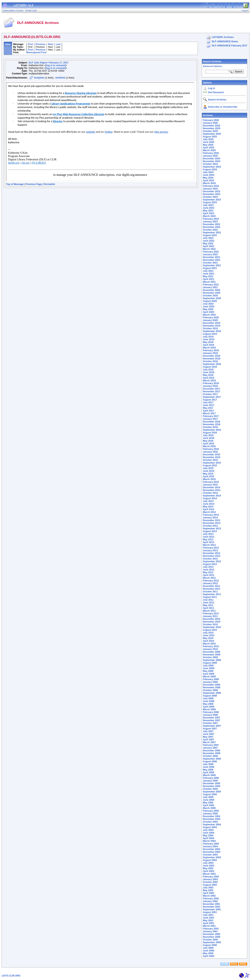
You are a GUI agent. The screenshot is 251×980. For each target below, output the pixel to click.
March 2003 (209, 874)
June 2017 (209, 405)
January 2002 (210, 901)
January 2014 (210, 518)
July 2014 (208, 501)
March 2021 (209, 282)
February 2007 (211, 745)
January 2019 (210, 353)
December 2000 (212, 934)
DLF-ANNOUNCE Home (225, 42)
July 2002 (208, 888)
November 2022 (212, 227)
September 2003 (212, 857)
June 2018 (209, 372)
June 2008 (209, 701)
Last (58, 44)
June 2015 (209, 471)
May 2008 (208, 704)
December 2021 (212, 257)
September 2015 (212, 463)
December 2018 (212, 356)
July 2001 (208, 915)
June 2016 (209, 438)
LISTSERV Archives (223, 37)
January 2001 (210, 931)
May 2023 (208, 211)
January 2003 (210, 879)
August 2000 (210, 945)
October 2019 (210, 328)
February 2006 (211, 778)
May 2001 (208, 920)
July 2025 (208, 139)
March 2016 (209, 446)
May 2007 (208, 737)
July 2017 (208, 402)
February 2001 (211, 929)
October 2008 (210, 690)
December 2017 (212, 389)
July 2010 (208, 633)
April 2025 (209, 148)
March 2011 (209, 611)
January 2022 (210, 254)
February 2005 (211, 811)
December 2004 (212, 816)
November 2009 (212, 655)
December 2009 (212, 652)
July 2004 (208, 830)
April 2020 (209, 312)
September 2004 (212, 825)
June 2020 (209, 307)
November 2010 (212, 622)
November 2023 (212, 194)
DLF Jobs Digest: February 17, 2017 (49, 63)
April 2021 (209, 279)
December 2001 (212, 904)
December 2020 (212, 290)
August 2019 (210, 334)
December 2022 (212, 224)
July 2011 (208, 600)
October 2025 (210, 131)
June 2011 (209, 603)
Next (51, 44)
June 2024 (209, 175)
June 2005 (209, 800)
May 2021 (208, 276)
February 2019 (211, 350)
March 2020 (209, 315)
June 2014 (209, 504)
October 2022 (210, 230)
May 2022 (208, 244)
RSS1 (234, 964)
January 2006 (210, 781)
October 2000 (210, 940)
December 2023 (212, 191)
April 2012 (209, 575)
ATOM (225, 964)
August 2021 (210, 268)
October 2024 (210, 164)
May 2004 (208, 836)
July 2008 (208, 698)
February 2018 (211, 383)
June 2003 (209, 866)
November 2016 (212, 424)
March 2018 (209, 381)
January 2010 (210, 649)
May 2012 (208, 572)
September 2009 (212, 660)
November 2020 (212, 293)
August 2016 (210, 433)
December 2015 (212, 455)
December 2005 (212, 783)
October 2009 (210, 657)
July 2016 (208, 435)
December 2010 (212, 619)
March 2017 (209, 413)
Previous (40, 44)
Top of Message (15, 184)
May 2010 (208, 638)
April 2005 (209, 805)
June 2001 (209, 918)
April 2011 (209, 608)
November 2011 (212, 589)
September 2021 (212, 265)
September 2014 (212, 496)
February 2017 (211, 416)
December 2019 (212, 323)
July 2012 (208, 567)
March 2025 (209, 150)
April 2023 (209, 213)
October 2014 (210, 493)
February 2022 (211, 252)
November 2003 (212, 852)
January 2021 (210, 287)
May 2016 (208, 441)
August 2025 (210, 137)
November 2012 (212, 556)
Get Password (216, 92)
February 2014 (211, 515)
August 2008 (210, 696)
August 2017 (210, 400)
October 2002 (210, 882)
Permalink (49, 184)
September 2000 (212, 942)
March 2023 (209, 216)
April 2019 (209, 345)
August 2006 (210, 762)
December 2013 (212, 520)
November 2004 (212, 819)
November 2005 (212, 786)
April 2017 (209, 411)
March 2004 (209, 841)
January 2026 (210, 123)
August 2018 (210, 367)
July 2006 (208, 764)
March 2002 (209, 896)
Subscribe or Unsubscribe (223, 107)
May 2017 (208, 408)
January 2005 (210, 814)
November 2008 (212, 688)
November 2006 (212, 753)
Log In (212, 88)
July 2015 (208, 468)
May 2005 (208, 803)
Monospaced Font (36, 52)
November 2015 (212, 457)
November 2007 (212, 720)
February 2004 (211, 844)
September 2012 (212, 561)
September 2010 (212, 627)
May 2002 (208, 890)
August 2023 (210, 202)
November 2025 (212, 128)
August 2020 (210, 301)
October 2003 (210, 855)
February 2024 (211, 186)
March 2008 (209, 709)
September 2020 (212, 298)
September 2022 (212, 233)
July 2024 (208, 172)
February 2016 (211, 449)
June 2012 (209, 570)
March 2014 (209, 512)
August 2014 (210, 498)
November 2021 (212, 260)
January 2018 (210, 386)
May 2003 (208, 868)
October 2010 (210, 624)
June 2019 (209, 339)
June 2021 (209, 274)
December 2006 (212, 751)
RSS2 (243, 964)
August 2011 (210, 597)
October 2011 (210, 592)
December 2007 (212, 718)
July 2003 (208, 863)
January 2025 (210, 156)
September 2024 (212, 167)
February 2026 (211, 120)
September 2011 (212, 594)
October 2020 (210, 296)
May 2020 (208, 309)
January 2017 (210, 419)
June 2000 (209, 951)
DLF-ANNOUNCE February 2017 (230, 46)
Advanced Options (212, 66)
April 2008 (209, 707)
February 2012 (211, 581)
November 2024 (212, 161)
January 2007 (210, 748)
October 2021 (210, 263)
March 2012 (209, 578)
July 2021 (208, 271)
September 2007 (212, 726)
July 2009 (208, 666)
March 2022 (209, 249)
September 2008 (212, 693)
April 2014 (209, 509)
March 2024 (209, 183)
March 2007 (209, 742)
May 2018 (208, 375)
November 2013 (212, 523)
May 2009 (208, 671)
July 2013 (208, 534)
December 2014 (212, 487)
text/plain (39, 78)
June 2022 (209, 241)
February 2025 (211, 153)
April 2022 (209, 246)
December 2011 (212, 586)
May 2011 (208, 605)
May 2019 (208, 342)
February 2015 (211, 482)
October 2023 (210, 197)
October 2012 (210, 559)
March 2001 (209, 926)
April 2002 (209, 893)
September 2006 (212, 759)
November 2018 (212, 359)
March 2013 (209, 545)
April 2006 (209, 772)
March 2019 (209, 348)
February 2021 (211, 285)
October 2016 (210, 427)
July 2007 (208, 731)
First (30, 44)
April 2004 (209, 838)
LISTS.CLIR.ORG (11, 976)
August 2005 (210, 794)
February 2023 (211, 219)
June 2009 (209, 668)
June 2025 (209, 142)
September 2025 (212, 134)
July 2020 (208, 304)
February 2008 (211, 712)
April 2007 (209, 740)
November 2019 (212, 326)
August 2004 (210, 827)
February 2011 (211, 614)
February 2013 (211, 548)
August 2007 (210, 729)
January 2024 (210, 189)
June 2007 (209, 734)
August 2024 (210, 170)
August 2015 (210, 466)
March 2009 (209, 677)
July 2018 (208, 370)
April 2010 (209, 641)
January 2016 (210, 452)
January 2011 (210, 616)
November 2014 (212, 490)
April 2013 (209, 542)
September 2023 (212, 200)
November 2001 (212, 907)
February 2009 (211, 679)
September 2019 (212, 331)
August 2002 (210, 885)
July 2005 (208, 797)
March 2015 (209, 479)
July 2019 (208, 337)
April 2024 (209, 180)
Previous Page (34, 184)
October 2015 (210, 460)
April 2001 (209, 923)
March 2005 (209, 808)
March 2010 (209, 644)
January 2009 (210, 682)
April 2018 (209, 378)
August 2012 (210, 564)
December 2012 (212, 553)
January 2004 (210, 846)
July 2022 (208, 238)
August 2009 (210, 663)
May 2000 (208, 953)
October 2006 (210, 756)
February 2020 (211, 318)
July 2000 (208, 948)
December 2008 (212, 685)
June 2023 (209, 208)
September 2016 (212, 430)
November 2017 (212, 392)
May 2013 (208, 540)
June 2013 (209, 537)
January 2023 (210, 222)
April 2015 (209, 476)
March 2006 (209, 775)
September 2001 (212, 910)
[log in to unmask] (56, 65)
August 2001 (210, 912)
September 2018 (212, 364)
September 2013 (212, 529)
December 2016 (212, 422)
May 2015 (208, 474)
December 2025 (212, 126)
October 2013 (210, 526)
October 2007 (210, 723)
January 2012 (210, 583)
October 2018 (210, 361)
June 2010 (209, 635)
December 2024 (212, 159)
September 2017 (212, 397)
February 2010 (211, 646)
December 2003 (212, 849)
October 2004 (210, 822)
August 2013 (210, 531)
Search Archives (212, 61)
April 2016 (209, 444)
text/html (60, 78)
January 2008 (210, 715)
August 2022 (210, 235)
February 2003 (211, 877)
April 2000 (209, 956)
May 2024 (208, 178)
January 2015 (210, 485)
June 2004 (209, 833)
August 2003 (210, 860)
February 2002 (211, 899)
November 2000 (212, 937)
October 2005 (210, 789)
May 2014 (208, 507)
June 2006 (209, 767)
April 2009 (209, 674)
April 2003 (209, 871)
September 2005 (212, 792)
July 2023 (208, 205)
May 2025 (208, 145)
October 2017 (210, 394)
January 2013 (210, 550)
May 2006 (208, 770)
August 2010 (210, 630)
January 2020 (210, 320)
